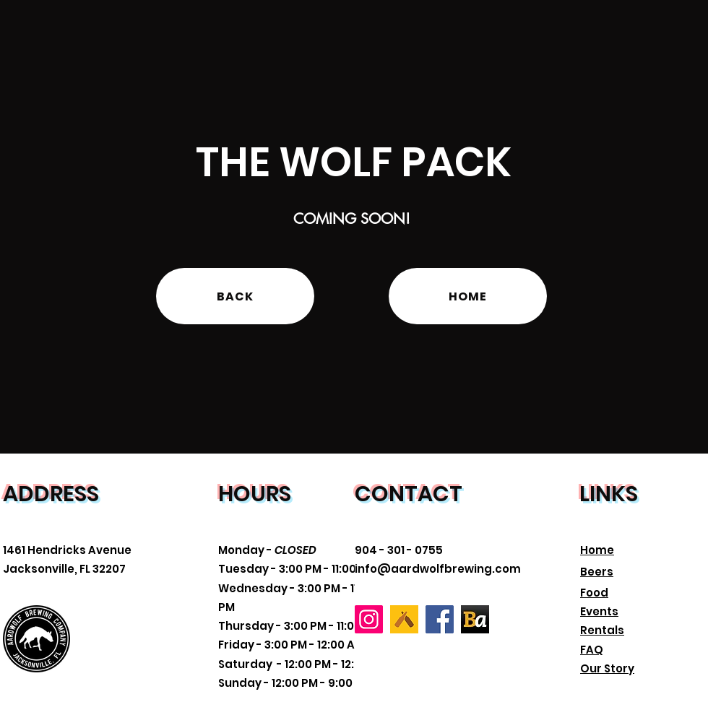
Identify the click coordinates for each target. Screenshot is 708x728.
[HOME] (468, 296)
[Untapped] (404, 619)
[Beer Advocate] (475, 619)
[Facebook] (440, 619)
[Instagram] (369, 619)
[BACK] (235, 296)
